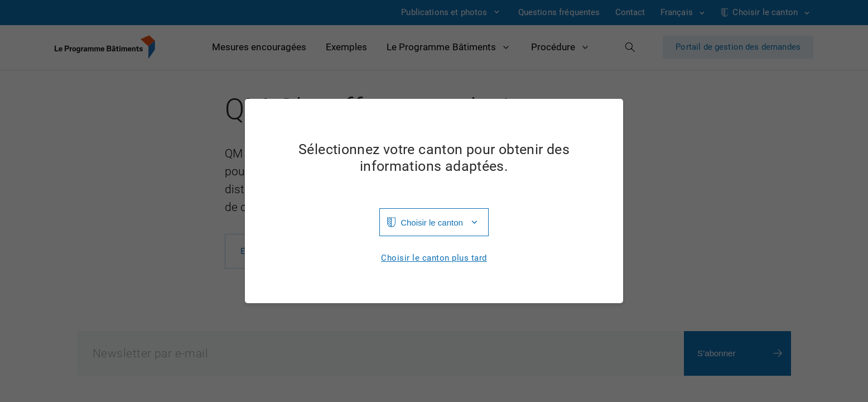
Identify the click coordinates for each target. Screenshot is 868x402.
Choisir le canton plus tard (434, 258)
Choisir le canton (432, 222)
